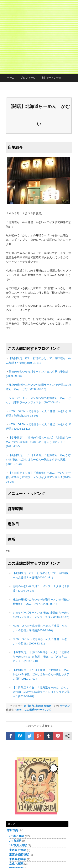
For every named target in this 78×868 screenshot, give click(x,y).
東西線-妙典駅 (18, 859)
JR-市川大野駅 (18, 845)
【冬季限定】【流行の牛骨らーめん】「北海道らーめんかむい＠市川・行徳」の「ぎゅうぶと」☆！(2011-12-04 (38, 442)
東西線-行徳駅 (43, 706)
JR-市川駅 (15, 841)
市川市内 (29, 706)
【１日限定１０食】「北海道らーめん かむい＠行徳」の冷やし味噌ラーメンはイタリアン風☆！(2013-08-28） (38, 477)
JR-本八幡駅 (17, 836)
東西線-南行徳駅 (19, 855)
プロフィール (28, 78)
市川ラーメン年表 (51, 78)
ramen (19, 710)
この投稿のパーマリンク (38, 710)
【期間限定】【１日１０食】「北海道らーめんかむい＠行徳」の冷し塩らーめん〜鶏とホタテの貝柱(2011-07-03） (38, 460)
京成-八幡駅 (16, 864)
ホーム (11, 78)
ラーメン (65, 706)
